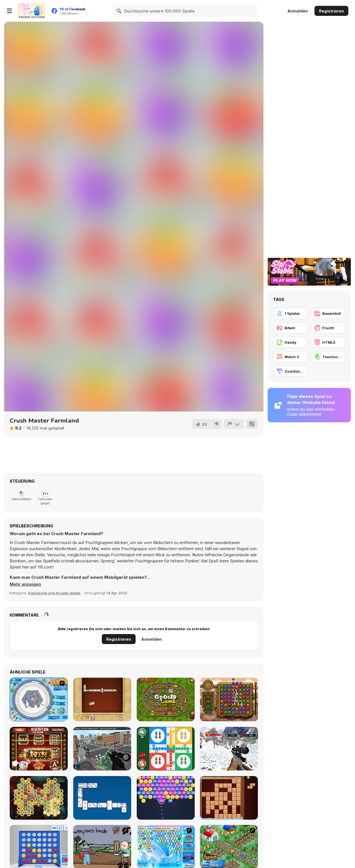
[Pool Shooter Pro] (166, 798)
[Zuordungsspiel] (290, 371)
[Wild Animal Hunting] (229, 749)
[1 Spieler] (290, 313)
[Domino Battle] (102, 798)
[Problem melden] (234, 424)
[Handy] (290, 342)
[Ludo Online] (166, 749)
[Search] (119, 11)
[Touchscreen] (328, 357)
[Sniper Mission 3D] (102, 749)
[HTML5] (328, 342)
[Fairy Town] (39, 699)
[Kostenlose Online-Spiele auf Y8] (32, 11)
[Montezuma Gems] (229, 699)
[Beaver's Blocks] (229, 798)
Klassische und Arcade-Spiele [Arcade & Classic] (54, 593)
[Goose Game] (166, 699)
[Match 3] (290, 357)
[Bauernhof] (328, 313)
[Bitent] (290, 328)
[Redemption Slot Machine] (39, 749)
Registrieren (331, 11)
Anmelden (298, 11)
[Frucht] (328, 328)
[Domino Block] (102, 699)
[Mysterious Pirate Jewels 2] (39, 798)
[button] (25, 584)
